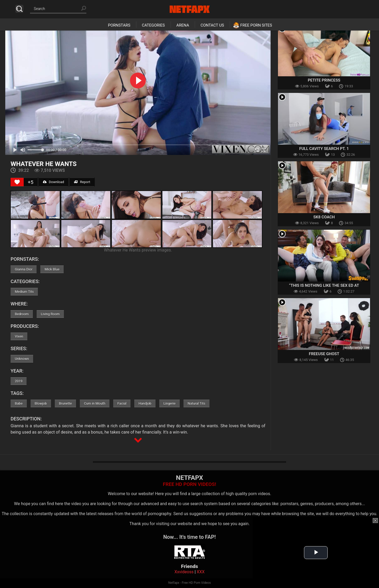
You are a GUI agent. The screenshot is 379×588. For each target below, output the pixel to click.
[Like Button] (17, 182)
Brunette (65, 403)
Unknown (22, 359)
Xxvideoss (184, 572)
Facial (122, 403)
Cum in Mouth (95, 403)
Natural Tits (196, 403)
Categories (153, 25)
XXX (201, 572)
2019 (19, 381)
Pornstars (119, 25)
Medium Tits (24, 292)
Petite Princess (324, 80)
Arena (183, 25)
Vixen (19, 336)
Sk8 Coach (324, 217)
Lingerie (169, 403)
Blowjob (41, 403)
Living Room (50, 314)
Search (19, 9)
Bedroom (22, 314)
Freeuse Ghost (324, 354)
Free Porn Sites (256, 25)
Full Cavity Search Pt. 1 (324, 149)
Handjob (145, 403)
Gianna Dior (24, 269)
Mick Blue (52, 269)
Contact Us (212, 25)
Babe (19, 403)
